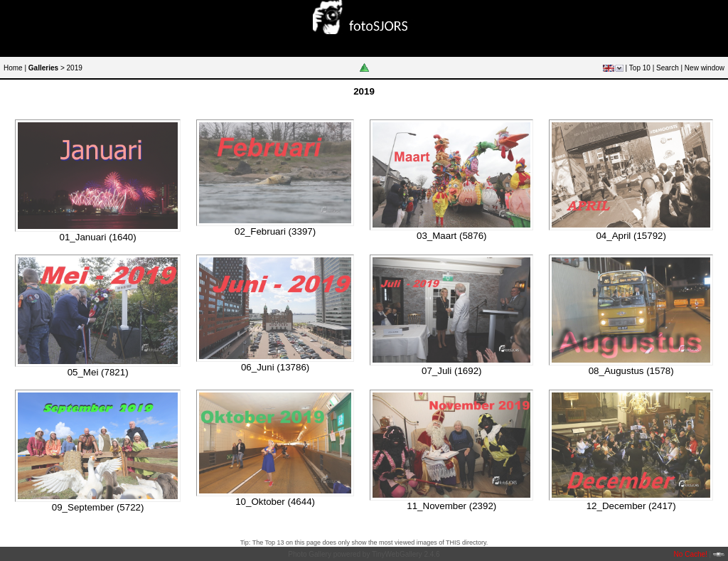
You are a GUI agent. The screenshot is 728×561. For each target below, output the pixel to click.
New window (705, 68)
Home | (15, 68)
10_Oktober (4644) (275, 502)
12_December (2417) (631, 506)
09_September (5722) (98, 507)
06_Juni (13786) (275, 367)
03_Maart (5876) (452, 236)
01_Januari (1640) (98, 237)
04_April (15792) (631, 236)
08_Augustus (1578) (631, 371)
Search (668, 68)
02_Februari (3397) (275, 231)
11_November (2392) (451, 506)
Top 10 (640, 68)
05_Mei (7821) (98, 372)
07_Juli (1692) (451, 371)
